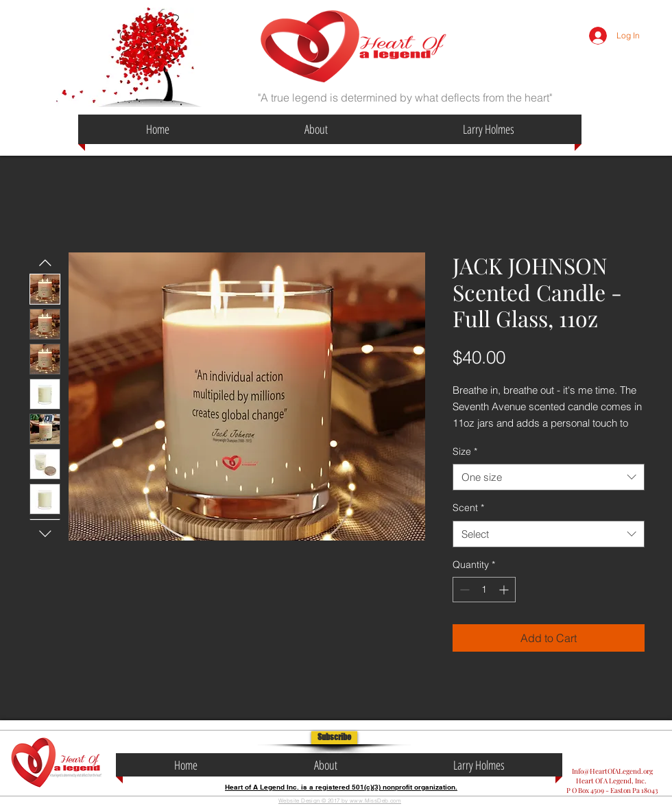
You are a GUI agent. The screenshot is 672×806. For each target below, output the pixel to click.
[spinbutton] (484, 590)
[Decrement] (463, 590)
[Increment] (505, 590)
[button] (334, 738)
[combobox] (549, 477)
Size (465, 451)
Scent (468, 508)
